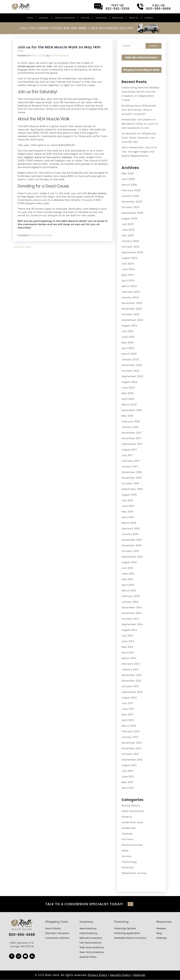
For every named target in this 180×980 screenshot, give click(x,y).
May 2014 (127, 647)
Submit (154, 46)
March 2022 (129, 405)
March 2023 (129, 354)
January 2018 (130, 427)
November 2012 (131, 748)
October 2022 (131, 371)
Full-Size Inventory (90, 943)
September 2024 (133, 252)
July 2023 (128, 331)
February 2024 (131, 292)
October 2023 (131, 314)
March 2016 (129, 523)
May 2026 (128, 173)
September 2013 (132, 692)
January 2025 (130, 241)
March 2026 (129, 185)
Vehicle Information (65, 18)
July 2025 (128, 224)
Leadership (129, 828)
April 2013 (128, 720)
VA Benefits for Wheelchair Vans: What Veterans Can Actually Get (139, 138)
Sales (125, 851)
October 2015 (130, 551)
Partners (127, 839)
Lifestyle (47, 235)
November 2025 (132, 202)
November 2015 (132, 545)
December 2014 (132, 607)
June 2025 (128, 230)
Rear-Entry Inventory (92, 952)
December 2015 (132, 540)
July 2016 (127, 500)
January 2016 (130, 534)
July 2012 (127, 771)
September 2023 (132, 320)
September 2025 (132, 213)
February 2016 (131, 529)
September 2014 (132, 624)
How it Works (53, 928)
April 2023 (128, 348)
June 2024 (128, 269)
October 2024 (131, 247)
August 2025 (129, 219)
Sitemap (162, 938)
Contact (149, 18)
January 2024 (130, 297)
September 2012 (132, 760)
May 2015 (127, 579)
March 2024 (129, 286)
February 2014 (131, 664)
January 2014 (130, 669)
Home (30, 18)
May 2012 (127, 782)
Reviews (161, 928)
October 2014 (130, 619)
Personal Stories (132, 845)
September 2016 (132, 489)
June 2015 (128, 574)
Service (126, 856)
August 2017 (129, 450)
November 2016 (132, 478)
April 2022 (128, 399)
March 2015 (129, 591)
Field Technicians (133, 811)
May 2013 (127, 715)
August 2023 (129, 326)
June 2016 (128, 506)
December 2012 (132, 743)
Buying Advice (131, 805)
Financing (101, 18)
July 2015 (127, 568)
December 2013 (132, 675)
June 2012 (128, 777)
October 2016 (130, 483)
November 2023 (132, 309)
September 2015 (132, 557)
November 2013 (131, 681)
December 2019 (132, 410)
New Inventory (88, 928)
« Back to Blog (22, 247)
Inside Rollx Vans (132, 822)
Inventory (44, 18)
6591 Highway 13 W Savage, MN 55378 (22, 945)
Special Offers (88, 957)
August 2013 (129, 698)
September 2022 (132, 376)
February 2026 (131, 190)
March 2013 (129, 726)
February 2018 (131, 421)
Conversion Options (57, 938)
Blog (159, 933)
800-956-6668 (22, 935)
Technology (129, 862)
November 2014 (132, 613)
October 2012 (130, 754)
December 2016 (132, 472)
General (35, 235)
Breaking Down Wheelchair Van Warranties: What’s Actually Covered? (139, 110)
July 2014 (127, 636)
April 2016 (128, 517)
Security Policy (120, 975)
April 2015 (128, 585)
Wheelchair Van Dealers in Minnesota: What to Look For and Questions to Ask (140, 124)
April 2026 (128, 179)
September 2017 (132, 444)
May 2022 (128, 393)
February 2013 (131, 731)
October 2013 (130, 686)
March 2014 (129, 658)
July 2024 (128, 264)
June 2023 (128, 337)
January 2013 (130, 737)
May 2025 (128, 235)
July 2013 (127, 703)
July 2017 (127, 455)
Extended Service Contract (130, 938)
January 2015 (130, 602)
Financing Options (125, 928)
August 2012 (129, 765)
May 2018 (127, 416)
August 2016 (129, 495)
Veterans (128, 867)
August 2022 (129, 382)
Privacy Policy (98, 975)
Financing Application (127, 933)
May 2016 (127, 512)
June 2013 (128, 709)
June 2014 (128, 641)
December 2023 (132, 303)
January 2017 (130, 467)
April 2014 (128, 653)
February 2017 (131, 461)
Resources (118, 18)
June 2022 (128, 388)
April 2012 (128, 788)
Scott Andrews (60, 56)
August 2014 (129, 630)
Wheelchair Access (134, 873)
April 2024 (128, 281)
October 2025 (131, 207)
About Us (134, 18)
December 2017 (132, 433)
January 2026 (130, 196)
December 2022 (132, 365)
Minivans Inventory (91, 938)
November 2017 (132, 438)
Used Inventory (89, 933)
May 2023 (128, 343)
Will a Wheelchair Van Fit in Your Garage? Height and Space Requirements (139, 152)
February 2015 (131, 596)
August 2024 (130, 258)
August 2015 (129, 562)
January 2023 (130, 359)
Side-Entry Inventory (92, 947)
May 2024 (128, 275)
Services (85, 18)
